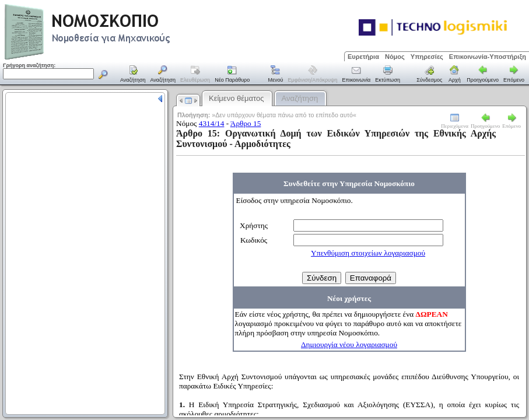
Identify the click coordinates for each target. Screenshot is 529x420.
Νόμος (395, 57)
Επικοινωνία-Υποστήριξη (488, 57)
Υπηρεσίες (427, 57)
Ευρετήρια (363, 57)
